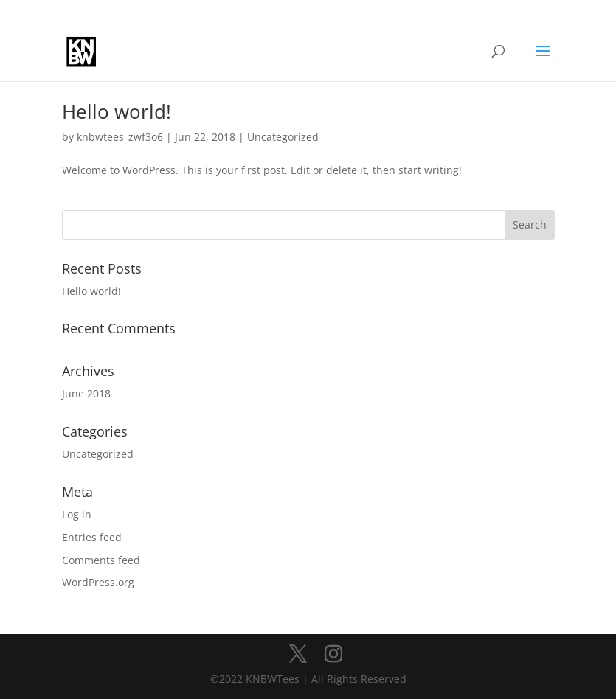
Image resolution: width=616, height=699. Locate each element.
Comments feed (101, 560)
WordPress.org (98, 582)
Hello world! (117, 111)
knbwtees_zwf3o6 (120, 137)
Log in (77, 514)
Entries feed (92, 537)
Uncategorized (283, 137)
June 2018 (86, 393)
